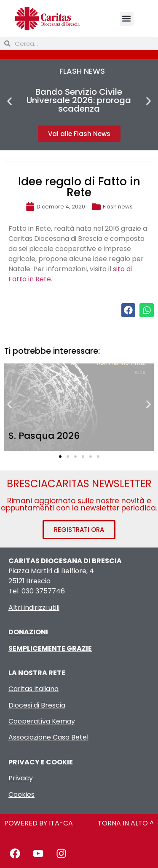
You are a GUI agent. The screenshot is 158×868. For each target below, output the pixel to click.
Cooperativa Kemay (42, 721)
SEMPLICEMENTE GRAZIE (50, 648)
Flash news (118, 207)
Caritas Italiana (33, 689)
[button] (127, 19)
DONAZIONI (28, 632)
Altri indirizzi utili (34, 608)
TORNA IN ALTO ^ (126, 823)
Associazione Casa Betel (48, 737)
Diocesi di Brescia (37, 705)
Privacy (21, 778)
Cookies (21, 795)
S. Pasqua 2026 (44, 436)
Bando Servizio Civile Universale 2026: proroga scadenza (79, 100)
